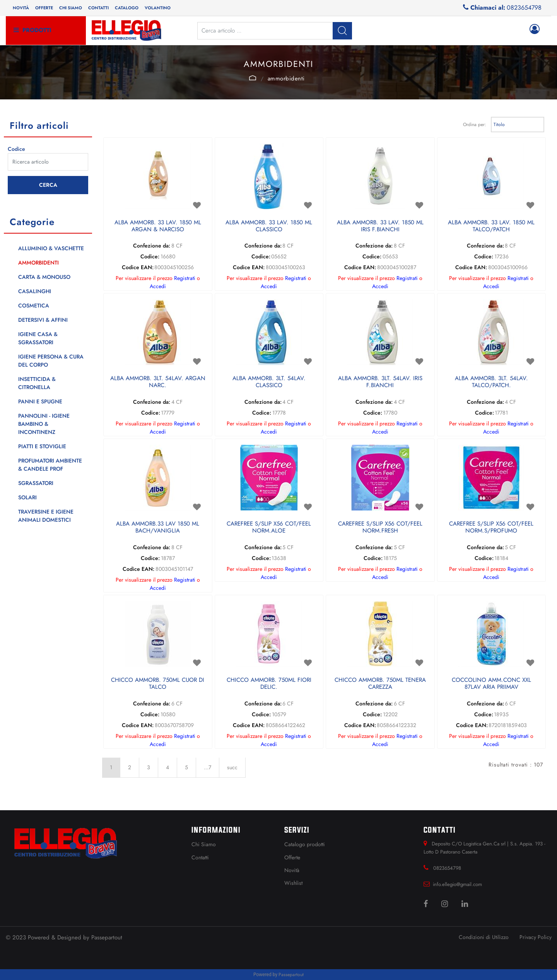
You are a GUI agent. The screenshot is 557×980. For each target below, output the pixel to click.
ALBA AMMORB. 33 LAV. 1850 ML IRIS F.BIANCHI (380, 226)
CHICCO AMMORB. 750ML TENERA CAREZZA (380, 684)
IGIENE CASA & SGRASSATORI (38, 338)
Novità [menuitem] (21, 8)
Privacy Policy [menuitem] (536, 937)
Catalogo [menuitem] (127, 8)
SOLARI (27, 497)
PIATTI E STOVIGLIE (42, 446)
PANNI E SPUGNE (40, 401)
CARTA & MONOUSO (44, 277)
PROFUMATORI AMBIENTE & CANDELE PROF (50, 465)
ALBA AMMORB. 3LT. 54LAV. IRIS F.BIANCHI (380, 382)
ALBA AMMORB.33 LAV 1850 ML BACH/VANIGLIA (158, 528)
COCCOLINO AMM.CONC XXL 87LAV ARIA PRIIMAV (491, 684)
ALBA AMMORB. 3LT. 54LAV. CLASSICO (269, 382)
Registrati (185, 278)
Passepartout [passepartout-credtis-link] (291, 975)
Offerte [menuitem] (44, 8)
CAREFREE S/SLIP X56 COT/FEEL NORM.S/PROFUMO (491, 528)
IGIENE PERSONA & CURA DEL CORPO (51, 361)
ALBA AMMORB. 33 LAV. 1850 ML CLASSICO (269, 226)
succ (232, 767)
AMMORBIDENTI (286, 79)
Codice (16, 149)
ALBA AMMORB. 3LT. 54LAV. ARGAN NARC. (158, 382)
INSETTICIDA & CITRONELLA (37, 383)
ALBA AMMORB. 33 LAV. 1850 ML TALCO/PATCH (491, 226)
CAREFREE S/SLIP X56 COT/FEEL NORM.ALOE (269, 528)
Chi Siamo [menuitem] (204, 844)
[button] (342, 31)
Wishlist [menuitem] (293, 883)
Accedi (158, 286)
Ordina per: (475, 125)
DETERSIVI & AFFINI (43, 320)
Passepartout (107, 937)
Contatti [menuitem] (98, 8)
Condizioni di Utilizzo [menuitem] (484, 937)
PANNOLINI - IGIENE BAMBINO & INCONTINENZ (44, 424)
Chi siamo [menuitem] (71, 8)
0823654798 (524, 8)
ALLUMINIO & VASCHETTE (51, 248)
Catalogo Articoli (252, 78)
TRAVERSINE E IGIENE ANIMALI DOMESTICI (46, 516)
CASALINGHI (35, 291)
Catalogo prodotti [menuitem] (305, 844)
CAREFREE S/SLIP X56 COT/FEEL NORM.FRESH (380, 528)
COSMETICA (34, 306)
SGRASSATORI (36, 483)
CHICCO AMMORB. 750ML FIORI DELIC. (269, 684)
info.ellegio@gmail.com (457, 884)
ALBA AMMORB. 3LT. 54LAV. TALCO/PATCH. (491, 382)
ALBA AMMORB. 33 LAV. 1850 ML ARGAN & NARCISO (158, 226)
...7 (208, 767)
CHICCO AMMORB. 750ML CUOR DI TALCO (158, 684)
